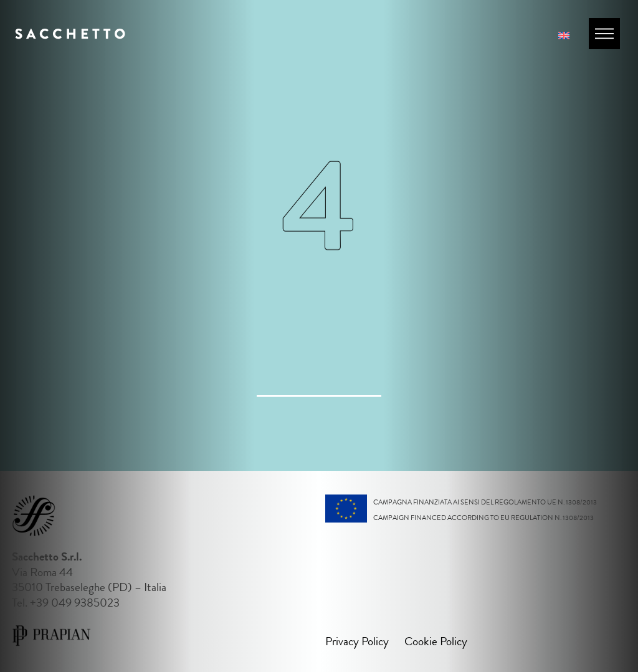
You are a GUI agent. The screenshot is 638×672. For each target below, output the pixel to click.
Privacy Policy (357, 641)
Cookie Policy (436, 641)
